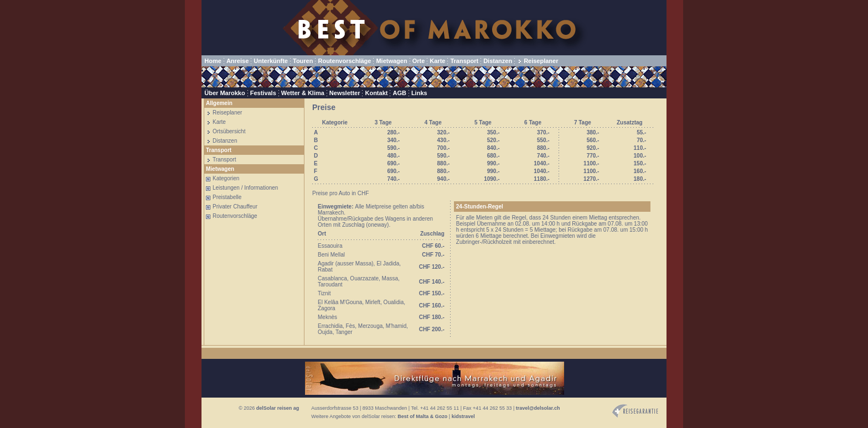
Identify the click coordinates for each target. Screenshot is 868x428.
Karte (437, 61)
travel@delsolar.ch (538, 408)
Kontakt (376, 93)
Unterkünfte (271, 61)
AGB (399, 93)
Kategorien (226, 178)
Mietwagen (391, 61)
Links (419, 93)
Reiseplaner (541, 61)
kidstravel (463, 416)
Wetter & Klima (303, 93)
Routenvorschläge (344, 61)
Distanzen (498, 61)
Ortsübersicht (229, 131)
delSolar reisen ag (278, 408)
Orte (419, 61)
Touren (303, 61)
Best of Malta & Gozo (422, 416)
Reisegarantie (635, 411)
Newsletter (345, 93)
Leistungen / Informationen (245, 188)
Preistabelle (227, 197)
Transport (464, 61)
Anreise (237, 61)
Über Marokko (224, 93)
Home (213, 61)
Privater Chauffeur (235, 207)
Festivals (263, 93)
